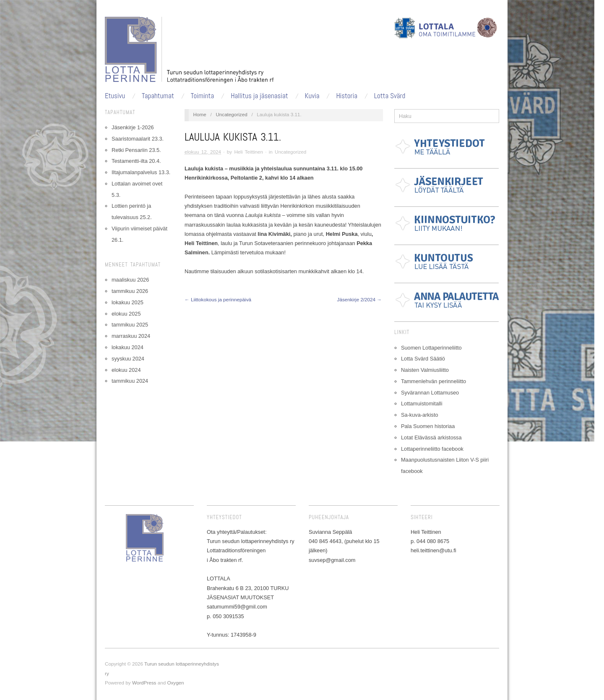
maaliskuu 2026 (130, 280)
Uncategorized (231, 114)
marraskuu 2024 (131, 336)
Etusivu (115, 96)
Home (200, 114)
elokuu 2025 (126, 314)
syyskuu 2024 (128, 359)
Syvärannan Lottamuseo (430, 393)
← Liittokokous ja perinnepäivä (218, 299)
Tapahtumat (158, 96)
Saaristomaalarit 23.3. (138, 139)
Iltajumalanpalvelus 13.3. (141, 172)
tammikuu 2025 (130, 325)
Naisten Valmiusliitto (425, 370)
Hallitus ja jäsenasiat (259, 96)
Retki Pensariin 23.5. (136, 150)
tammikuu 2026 (130, 291)
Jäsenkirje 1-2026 (133, 127)
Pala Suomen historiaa (428, 426)
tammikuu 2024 (130, 381)
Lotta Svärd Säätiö (423, 359)
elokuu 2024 (126, 370)
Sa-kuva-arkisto (420, 415)
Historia (347, 96)
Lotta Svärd (390, 96)
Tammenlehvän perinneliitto (433, 381)
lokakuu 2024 (128, 347)
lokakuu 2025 (128, 302)
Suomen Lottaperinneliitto (431, 348)
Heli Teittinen (249, 152)
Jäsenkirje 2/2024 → (359, 299)
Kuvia (312, 96)
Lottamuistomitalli (422, 404)
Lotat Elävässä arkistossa (431, 437)
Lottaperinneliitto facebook (432, 449)
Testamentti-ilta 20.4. (136, 161)
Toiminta (202, 96)
